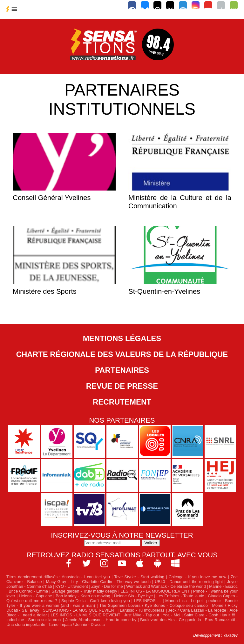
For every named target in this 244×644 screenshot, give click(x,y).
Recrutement (122, 402)
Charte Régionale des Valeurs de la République (122, 354)
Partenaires (122, 370)
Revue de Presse (122, 386)
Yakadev (230, 635)
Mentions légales (122, 338)
